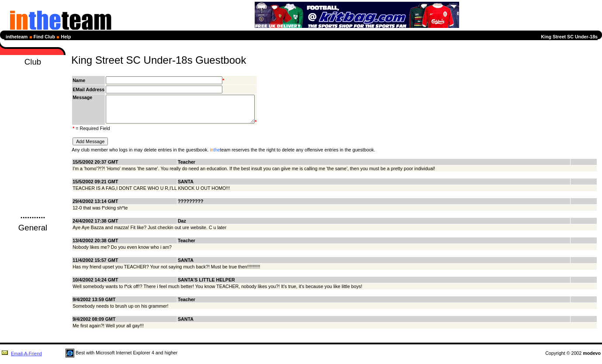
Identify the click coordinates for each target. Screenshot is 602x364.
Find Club (44, 37)
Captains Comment (33, 174)
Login (33, 206)
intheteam (17, 37)
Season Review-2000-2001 (33, 166)
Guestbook (33, 198)
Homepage (33, 72)
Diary (33, 88)
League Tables (33, 103)
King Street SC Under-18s (569, 37)
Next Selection (33, 111)
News (33, 80)
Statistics (33, 119)
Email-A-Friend (22, 359)
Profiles (33, 127)
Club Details (33, 182)
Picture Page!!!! (33, 158)
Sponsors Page (33, 151)
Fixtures (33, 96)
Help (66, 37)
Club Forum (33, 190)
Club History (33, 143)
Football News (33, 238)
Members (33, 135)
